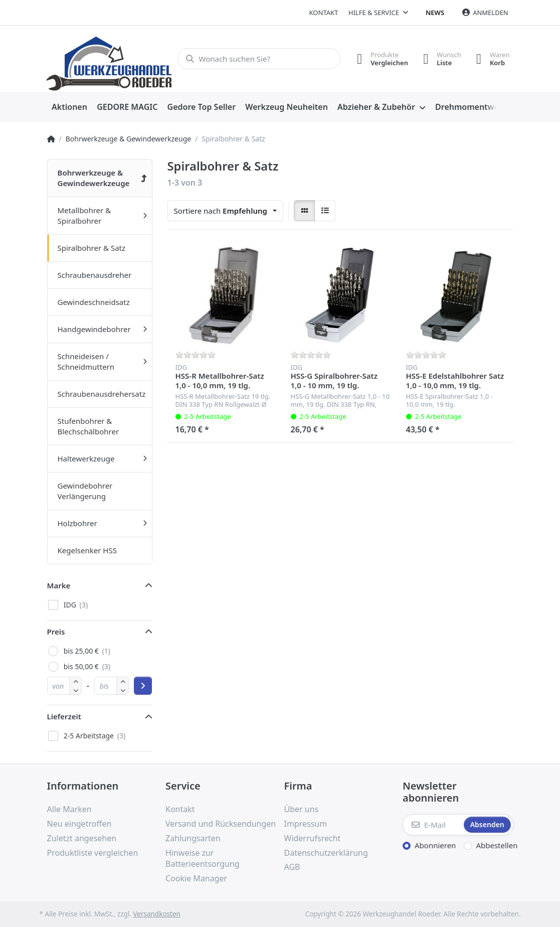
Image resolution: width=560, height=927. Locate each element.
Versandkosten (156, 914)
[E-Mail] (432, 825)
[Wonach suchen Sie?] (259, 59)
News (435, 13)
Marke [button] (59, 585)
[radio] (304, 211)
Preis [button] (56, 632)
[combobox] (226, 211)
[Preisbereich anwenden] (143, 686)
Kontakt (324, 13)
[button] (75, 690)
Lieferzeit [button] (64, 716)
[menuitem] (70, 107)
